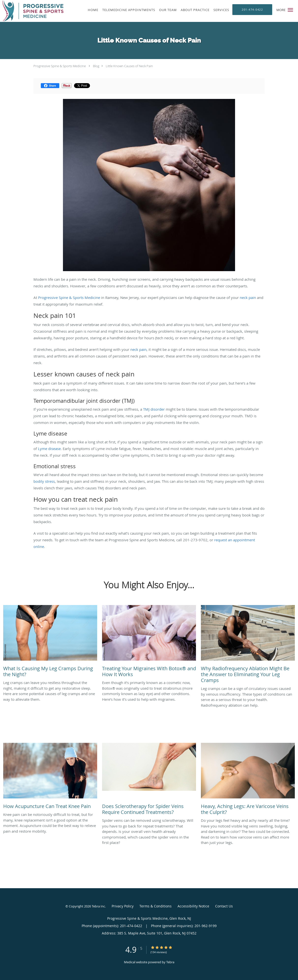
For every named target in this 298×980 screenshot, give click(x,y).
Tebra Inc (98, 906)
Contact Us (224, 906)
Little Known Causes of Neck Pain (129, 66)
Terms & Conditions (156, 906)
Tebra (170, 962)
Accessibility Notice (193, 906)
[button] (290, 10)
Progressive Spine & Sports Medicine (60, 66)
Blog (96, 66)
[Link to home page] (32, 11)
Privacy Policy (123, 906)
